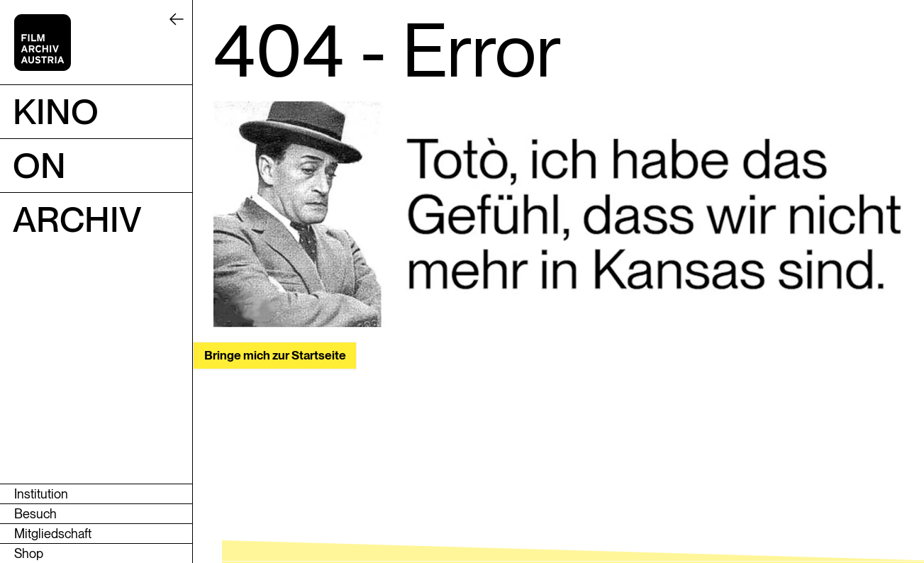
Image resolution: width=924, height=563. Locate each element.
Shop (29, 553)
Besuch (35, 514)
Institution (41, 494)
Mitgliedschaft (53, 534)
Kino (56, 111)
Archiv (77, 219)
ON (39, 165)
